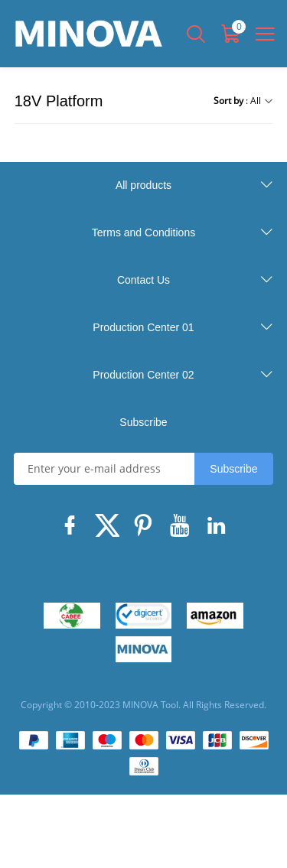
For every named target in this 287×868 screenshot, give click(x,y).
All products (143, 185)
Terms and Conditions (143, 232)
